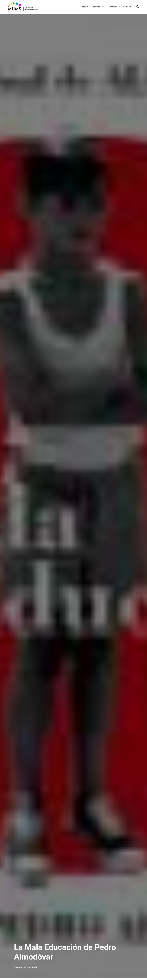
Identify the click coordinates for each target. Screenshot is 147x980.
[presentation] (88, 7)
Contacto (127, 7)
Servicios (113, 7)
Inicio (84, 7)
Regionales (98, 7)
